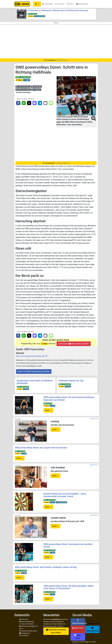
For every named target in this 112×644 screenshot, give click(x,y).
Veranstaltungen (39, 16)
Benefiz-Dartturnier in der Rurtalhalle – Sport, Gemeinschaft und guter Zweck (65, 495)
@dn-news (78, 628)
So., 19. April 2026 (50, 550)
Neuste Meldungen (27, 622)
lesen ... (48, 410)
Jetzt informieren (62, 60)
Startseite (47, 4)
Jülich (61, 386)
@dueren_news (93, 622)
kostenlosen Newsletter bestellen (74, 344)
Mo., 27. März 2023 (65, 384)
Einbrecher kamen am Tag (71, 381)
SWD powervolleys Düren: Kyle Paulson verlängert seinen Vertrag (46, 567)
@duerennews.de (79, 622)
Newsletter (82, 4)
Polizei (26, 389)
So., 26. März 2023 (23, 77)
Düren (30, 16)
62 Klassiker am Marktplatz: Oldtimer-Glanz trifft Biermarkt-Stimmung (58, 10)
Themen (59, 4)
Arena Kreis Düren (23, 87)
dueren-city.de (94, 419)
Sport (27, 80)
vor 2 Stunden (32, 14)
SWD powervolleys (23, 90)
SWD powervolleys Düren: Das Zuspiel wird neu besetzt (41, 448)
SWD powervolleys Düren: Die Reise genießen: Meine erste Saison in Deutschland (68, 587)
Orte (70, 4)
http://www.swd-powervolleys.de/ (31, 356)
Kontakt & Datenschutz (28, 631)
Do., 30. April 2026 (50, 500)
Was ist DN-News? (27, 624)
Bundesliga (37, 87)
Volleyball (36, 90)
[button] (37, 4)
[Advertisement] (56, 41)
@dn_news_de (93, 629)
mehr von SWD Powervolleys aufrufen (34, 371)
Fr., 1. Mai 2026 (20, 451)
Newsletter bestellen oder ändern (56, 631)
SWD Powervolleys (23, 92)
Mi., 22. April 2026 (50, 592)
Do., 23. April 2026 (21, 571)
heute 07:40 (48, 403)
